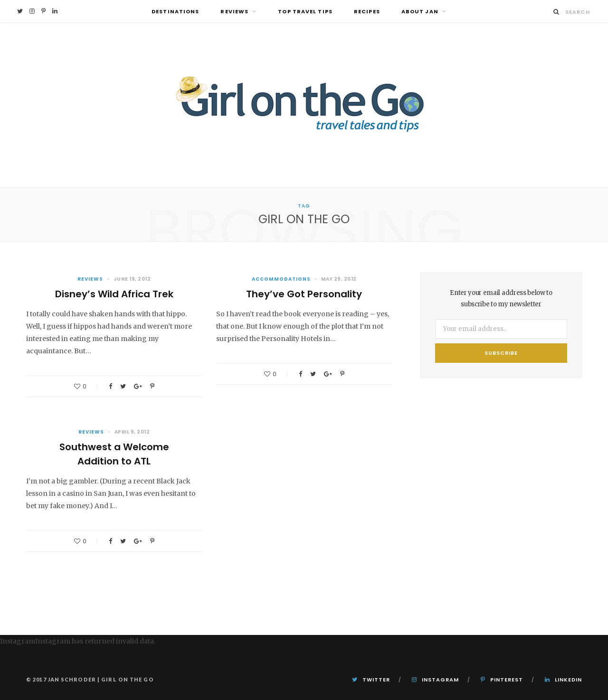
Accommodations (281, 279)
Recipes (367, 11)
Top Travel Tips (305, 11)
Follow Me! (18, 653)
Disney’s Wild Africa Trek (114, 294)
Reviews (234, 11)
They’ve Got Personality (304, 294)
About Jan (420, 11)
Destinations (175, 11)
